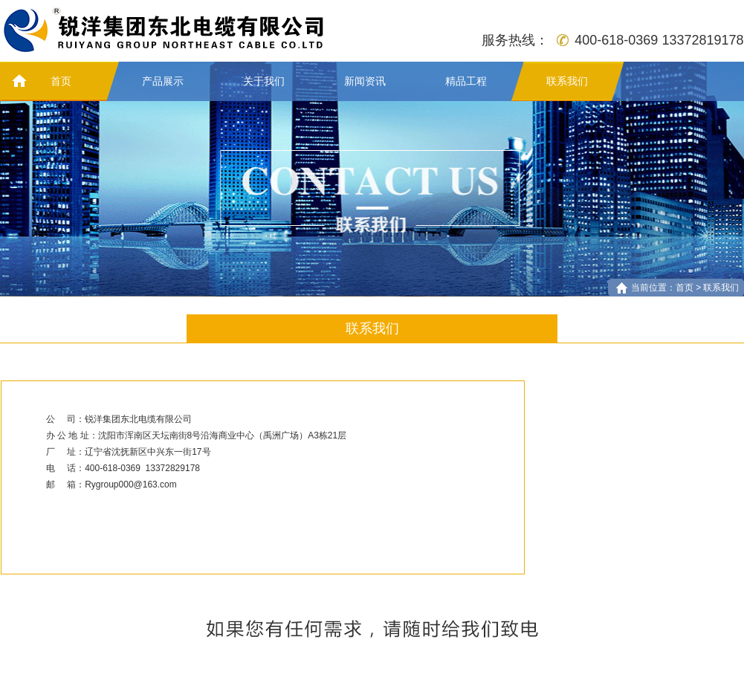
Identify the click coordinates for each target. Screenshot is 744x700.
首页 (61, 81)
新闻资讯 (365, 81)
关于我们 (264, 81)
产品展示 (163, 81)
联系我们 (567, 81)
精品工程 (466, 81)
